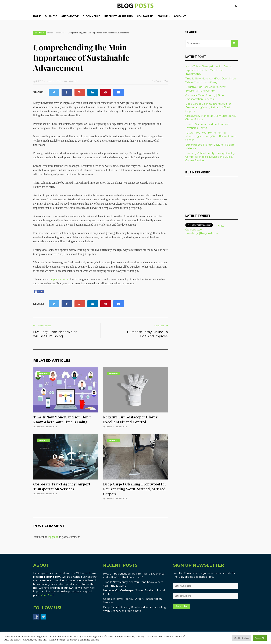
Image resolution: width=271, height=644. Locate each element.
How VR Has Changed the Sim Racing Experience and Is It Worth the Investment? (209, 70)
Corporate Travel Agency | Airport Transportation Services (62, 486)
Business (51, 16)
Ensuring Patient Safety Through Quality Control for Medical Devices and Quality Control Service (210, 157)
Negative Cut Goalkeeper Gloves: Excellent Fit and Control (131, 419)
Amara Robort (47, 426)
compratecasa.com (59, 279)
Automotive (70, 16)
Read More (48, 595)
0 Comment (71, 81)
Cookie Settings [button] (242, 638)
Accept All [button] (260, 638)
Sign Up (163, 16)
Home (37, 16)
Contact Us (145, 16)
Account (180, 16)
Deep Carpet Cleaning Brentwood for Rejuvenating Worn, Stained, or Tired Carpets (135, 489)
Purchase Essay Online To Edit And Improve (147, 334)
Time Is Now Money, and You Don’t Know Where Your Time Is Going (62, 419)
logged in (53, 537)
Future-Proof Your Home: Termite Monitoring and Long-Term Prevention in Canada (210, 136)
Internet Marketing (119, 16)
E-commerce (92, 16)
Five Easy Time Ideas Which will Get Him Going (55, 334)
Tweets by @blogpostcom (202, 233)
